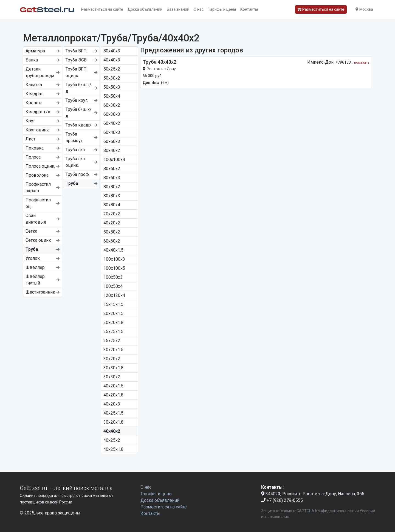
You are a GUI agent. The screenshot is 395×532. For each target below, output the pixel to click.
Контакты (249, 9)
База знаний (178, 9)
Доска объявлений (145, 9)
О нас (199, 9)
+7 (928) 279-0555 (282, 500)
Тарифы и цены (222, 9)
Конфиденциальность (335, 511)
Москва (364, 9)
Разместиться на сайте (102, 9)
